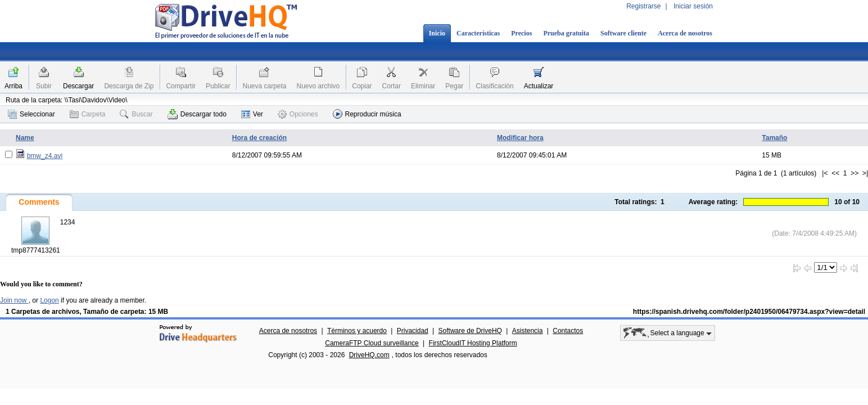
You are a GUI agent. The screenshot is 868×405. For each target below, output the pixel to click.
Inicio (437, 33)
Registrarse (643, 6)
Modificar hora (520, 138)
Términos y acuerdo (357, 331)
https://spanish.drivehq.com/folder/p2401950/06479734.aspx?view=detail (749, 312)
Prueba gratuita (566, 33)
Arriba (13, 86)
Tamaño (774, 138)
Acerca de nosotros (685, 33)
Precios (521, 33)
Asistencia (528, 331)
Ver (252, 114)
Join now (14, 300)
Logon (49, 300)
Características (478, 33)
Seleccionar (31, 114)
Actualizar (539, 86)
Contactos (568, 331)
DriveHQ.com (369, 355)
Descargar (78, 86)
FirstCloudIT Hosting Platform (473, 343)
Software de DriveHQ (470, 331)
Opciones (298, 114)
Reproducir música (367, 114)
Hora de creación (259, 138)
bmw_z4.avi (45, 156)
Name (25, 138)
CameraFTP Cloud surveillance (372, 343)
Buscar (136, 114)
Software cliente (623, 33)
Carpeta (88, 114)
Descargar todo (197, 114)
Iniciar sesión (693, 6)
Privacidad (413, 331)
